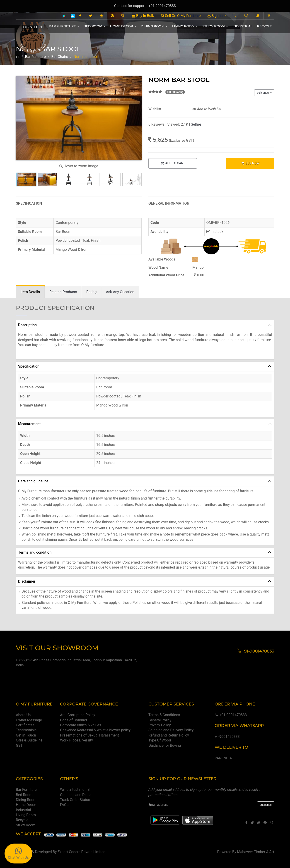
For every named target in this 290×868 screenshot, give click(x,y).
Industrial (242, 26)
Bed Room (94, 26)
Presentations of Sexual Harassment (89, 735)
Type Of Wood (160, 740)
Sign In (217, 16)
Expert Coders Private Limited (81, 852)
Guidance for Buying (165, 745)
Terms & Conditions (164, 715)
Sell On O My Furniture (181, 16)
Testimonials (26, 730)
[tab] (30, 292)
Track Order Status (75, 800)
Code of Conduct (74, 720)
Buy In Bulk (143, 16)
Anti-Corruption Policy (78, 715)
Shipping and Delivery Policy (171, 730)
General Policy (160, 720)
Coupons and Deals (76, 795)
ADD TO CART (173, 163)
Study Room (215, 26)
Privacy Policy (160, 725)
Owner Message (29, 720)
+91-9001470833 (231, 715)
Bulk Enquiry (264, 93)
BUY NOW (250, 163)
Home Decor (123, 26)
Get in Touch (26, 735)
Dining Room (154, 26)
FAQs (64, 805)
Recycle (264, 26)
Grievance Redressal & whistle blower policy (95, 730)
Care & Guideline (29, 740)
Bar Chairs (60, 57)
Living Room (185, 26)
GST (19, 745)
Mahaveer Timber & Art (256, 852)
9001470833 (227, 737)
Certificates (25, 725)
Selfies (196, 124)
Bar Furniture (64, 26)
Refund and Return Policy (169, 735)
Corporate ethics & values (81, 725)
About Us (23, 715)
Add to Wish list (207, 109)
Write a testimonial (75, 790)
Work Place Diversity (76, 740)
